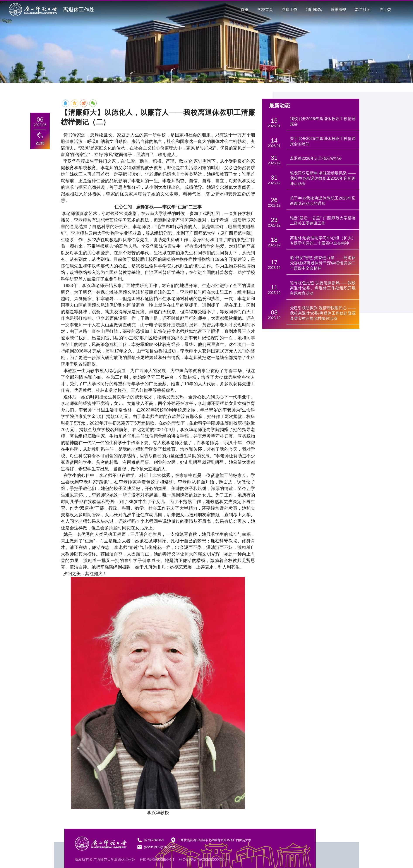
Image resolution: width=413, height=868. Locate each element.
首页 (245, 10)
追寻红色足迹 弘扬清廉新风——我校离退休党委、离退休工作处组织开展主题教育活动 (323, 288)
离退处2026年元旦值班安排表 (316, 158)
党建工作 (290, 10)
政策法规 (338, 10)
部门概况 (314, 10)
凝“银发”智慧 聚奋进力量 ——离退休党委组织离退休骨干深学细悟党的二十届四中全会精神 (323, 263)
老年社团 (363, 10)
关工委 (385, 10)
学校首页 (265, 10)
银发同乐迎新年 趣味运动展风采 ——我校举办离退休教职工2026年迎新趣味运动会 (323, 178)
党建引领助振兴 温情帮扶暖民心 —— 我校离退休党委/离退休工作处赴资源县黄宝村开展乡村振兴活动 (323, 313)
